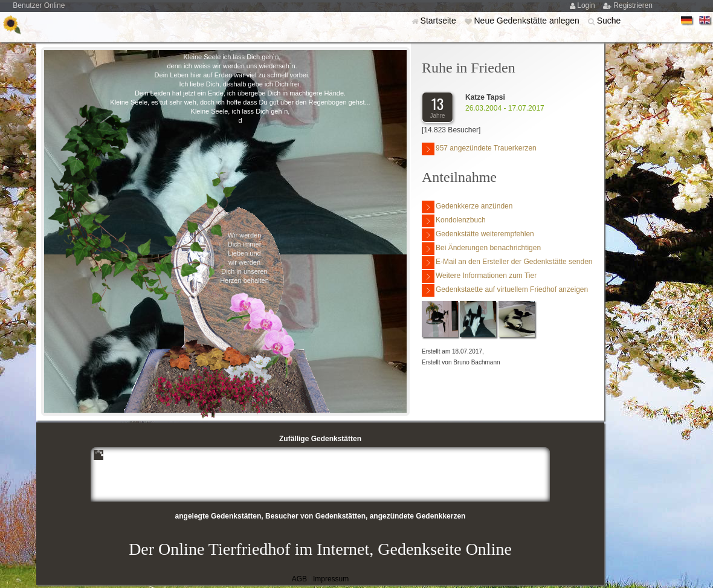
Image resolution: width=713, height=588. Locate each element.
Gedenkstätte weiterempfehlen (478, 235)
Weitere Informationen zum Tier (479, 276)
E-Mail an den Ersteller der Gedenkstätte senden (507, 263)
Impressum (331, 579)
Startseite (440, 21)
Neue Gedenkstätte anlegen (527, 21)
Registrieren (633, 5)
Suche (609, 21)
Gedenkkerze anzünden (467, 207)
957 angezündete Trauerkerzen (479, 149)
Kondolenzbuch (454, 221)
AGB (299, 579)
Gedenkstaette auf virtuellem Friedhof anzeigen (505, 290)
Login (587, 5)
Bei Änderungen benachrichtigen (481, 249)
